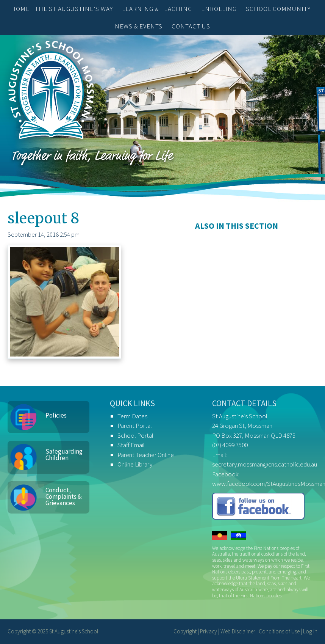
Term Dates (132, 416)
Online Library (135, 464)
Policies (56, 415)
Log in (310, 631)
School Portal (135, 435)
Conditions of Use (279, 631)
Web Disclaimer (238, 631)
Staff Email (131, 445)
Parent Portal (135, 426)
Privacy (209, 631)
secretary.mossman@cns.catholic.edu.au (265, 464)
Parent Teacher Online (146, 455)
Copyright (185, 631)
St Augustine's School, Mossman (51, 92)
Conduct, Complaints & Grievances (64, 496)
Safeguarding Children (64, 455)
